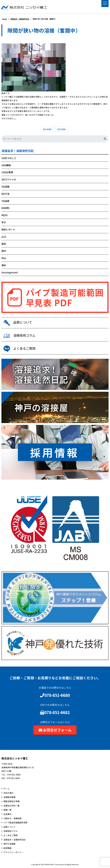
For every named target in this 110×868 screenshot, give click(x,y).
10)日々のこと (9, 158)
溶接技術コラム (10, 831)
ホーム (6, 789)
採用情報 (7, 848)
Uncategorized (10, 272)
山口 (4, 237)
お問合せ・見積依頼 (12, 818)
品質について (9, 827)
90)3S (5, 215)
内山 (4, 258)
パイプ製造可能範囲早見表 (15, 823)
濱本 (4, 265)
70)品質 (5, 201)
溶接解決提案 (9, 797)
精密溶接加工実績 (11, 801)
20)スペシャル (9, 179)
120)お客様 (7, 172)
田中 (4, 251)
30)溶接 (5, 187)
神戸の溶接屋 (9, 844)
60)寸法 (5, 194)
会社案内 (7, 814)
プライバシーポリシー (13, 852)
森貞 (4, 244)
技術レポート (8, 229)
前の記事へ (48, 129)
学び (4, 222)
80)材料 (5, 208)
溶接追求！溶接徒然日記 (18, 151)
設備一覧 (7, 810)
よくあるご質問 (10, 835)
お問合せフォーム (55, 730)
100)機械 (6, 165)
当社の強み (8, 793)
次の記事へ (62, 129)
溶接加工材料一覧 (11, 806)
